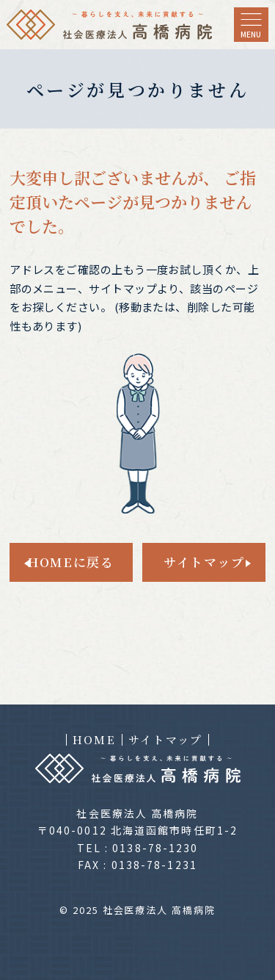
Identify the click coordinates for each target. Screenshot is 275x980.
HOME (94, 740)
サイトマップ (204, 562)
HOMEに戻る (71, 562)
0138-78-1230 (155, 848)
